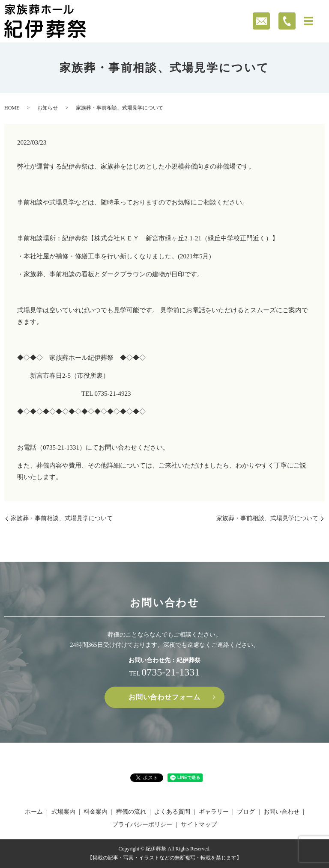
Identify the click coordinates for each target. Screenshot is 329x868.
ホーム (34, 812)
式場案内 (63, 812)
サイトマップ (199, 825)
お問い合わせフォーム (164, 697)
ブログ (246, 812)
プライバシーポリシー (142, 825)
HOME (12, 108)
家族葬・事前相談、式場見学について (62, 518)
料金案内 (96, 812)
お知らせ (48, 108)
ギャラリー (214, 812)
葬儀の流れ (131, 812)
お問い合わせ (281, 812)
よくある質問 (172, 812)
